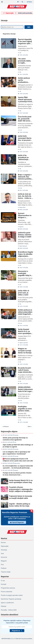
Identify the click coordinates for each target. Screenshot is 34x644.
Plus (2, 564)
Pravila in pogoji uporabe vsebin (12, 595)
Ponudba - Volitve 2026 (9, 610)
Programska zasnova (8, 588)
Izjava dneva (17, 463)
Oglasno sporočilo (24, 343)
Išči (29, 27)
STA (20, 53)
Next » (30, 426)
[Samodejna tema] (18, 2)
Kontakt (4, 584)
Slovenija (16, 435)
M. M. (21, 130)
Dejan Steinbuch (23, 246)
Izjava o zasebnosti (7, 603)
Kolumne (4, 557)
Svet (15, 442)
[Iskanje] (12, 27)
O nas (3, 581)
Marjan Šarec (22, 207)
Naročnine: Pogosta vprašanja (11, 599)
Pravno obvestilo (7, 592)
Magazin (16, 470)
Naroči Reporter (17, 522)
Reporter (21, 227)
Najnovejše (5, 546)
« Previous (6, 426)
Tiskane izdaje (6, 572)
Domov (3, 542)
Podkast (4, 568)
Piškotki (4, 606)
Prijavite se (17, 631)
